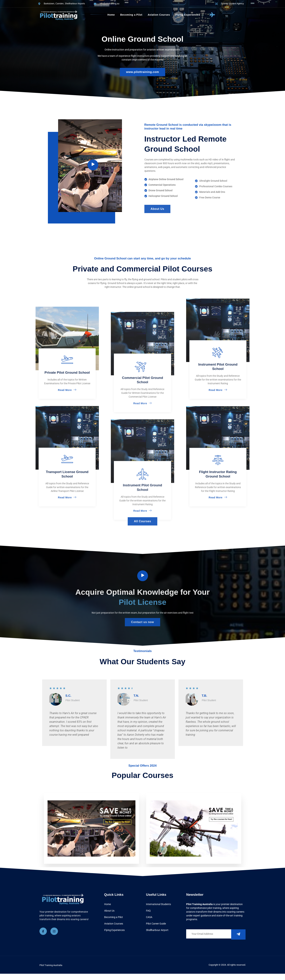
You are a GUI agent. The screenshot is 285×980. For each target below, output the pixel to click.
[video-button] (143, 576)
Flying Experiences (188, 15)
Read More (12, 390)
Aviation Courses (159, 15)
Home (111, 15)
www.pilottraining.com (143, 72)
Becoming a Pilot (131, 15)
